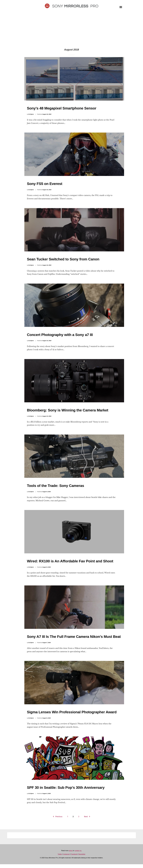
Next (86, 820)
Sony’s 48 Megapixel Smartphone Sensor (62, 109)
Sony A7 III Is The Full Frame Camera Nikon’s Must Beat (74, 640)
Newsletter (82, 858)
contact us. (78, 854)
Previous (59, 820)
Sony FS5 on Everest (45, 184)
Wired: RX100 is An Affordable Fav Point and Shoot (70, 564)
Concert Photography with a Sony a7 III (60, 336)
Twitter (60, 858)
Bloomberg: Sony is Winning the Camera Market (68, 412)
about (71, 854)
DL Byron (31, 115)
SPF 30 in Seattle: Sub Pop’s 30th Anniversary (66, 791)
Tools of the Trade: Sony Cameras (56, 488)
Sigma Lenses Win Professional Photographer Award (72, 715)
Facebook (74, 858)
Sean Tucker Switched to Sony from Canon (63, 260)
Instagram (66, 858)
